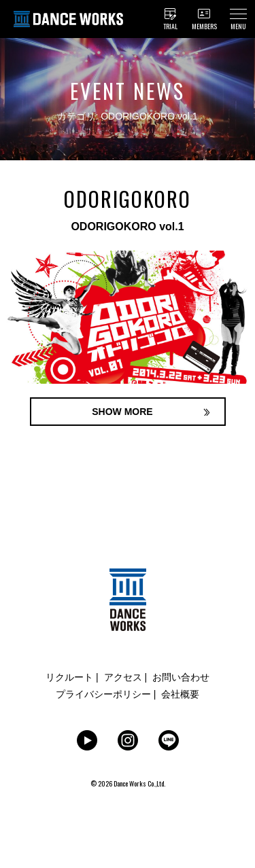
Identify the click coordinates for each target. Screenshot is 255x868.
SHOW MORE (122, 412)
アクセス (123, 677)
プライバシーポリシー (103, 694)
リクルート (69, 677)
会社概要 (180, 694)
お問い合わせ (181, 677)
